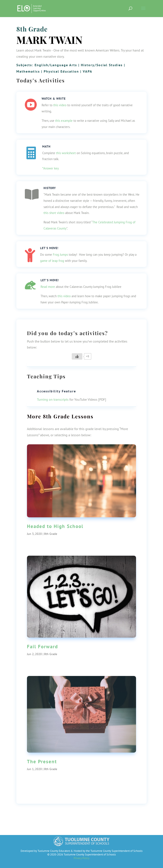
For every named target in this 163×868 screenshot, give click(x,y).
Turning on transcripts (53, 399)
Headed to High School (55, 526)
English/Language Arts (56, 65)
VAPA (88, 71)
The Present (42, 761)
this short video (54, 213)
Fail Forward (42, 646)
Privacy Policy (81, 858)
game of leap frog (52, 261)
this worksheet (66, 153)
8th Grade (32, 29)
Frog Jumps (60, 255)
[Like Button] (77, 356)
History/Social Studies (102, 65)
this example (64, 121)
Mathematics (28, 71)
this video (60, 105)
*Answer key (51, 168)
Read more (48, 287)
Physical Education (61, 71)
